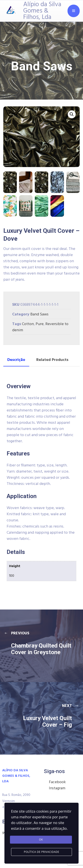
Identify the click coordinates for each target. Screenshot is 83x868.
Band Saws (39, 314)
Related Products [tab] (52, 360)
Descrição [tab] (16, 360)
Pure (40, 324)
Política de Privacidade (42, 852)
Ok (41, 840)
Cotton (28, 324)
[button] (72, 114)
